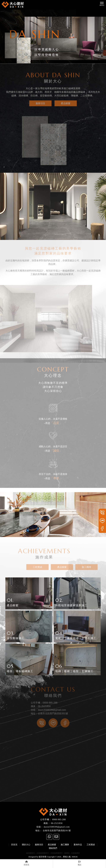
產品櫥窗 (66, 101)
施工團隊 (91, 567)
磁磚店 (67, 853)
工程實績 (42, 567)
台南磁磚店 (75, 853)
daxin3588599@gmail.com (57, 827)
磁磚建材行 (31, 853)
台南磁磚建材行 (43, 853)
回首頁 (14, 845)
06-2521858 (57, 823)
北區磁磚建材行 (57, 853)
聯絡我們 (53, 848)
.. (62, 857)
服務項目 (40, 101)
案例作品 (78, 845)
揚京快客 (43, 857)
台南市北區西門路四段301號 (57, 831)
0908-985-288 (59, 820)
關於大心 (26, 845)
